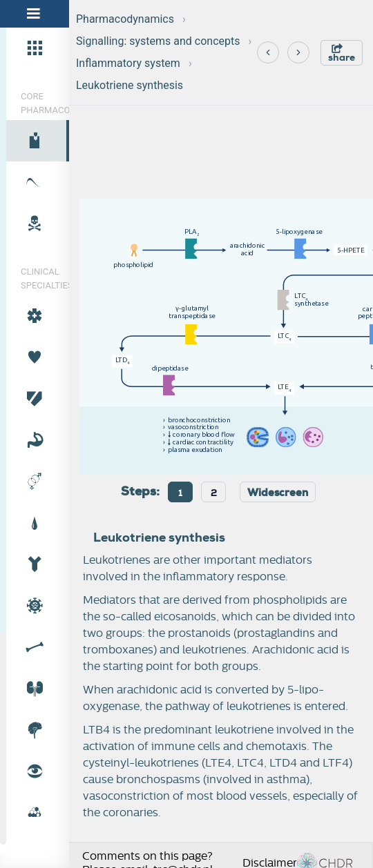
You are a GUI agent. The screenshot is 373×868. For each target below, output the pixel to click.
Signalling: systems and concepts (158, 41)
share (342, 53)
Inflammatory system (128, 63)
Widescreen (278, 493)
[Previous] (268, 52)
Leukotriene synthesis (130, 85)
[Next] (298, 52)
